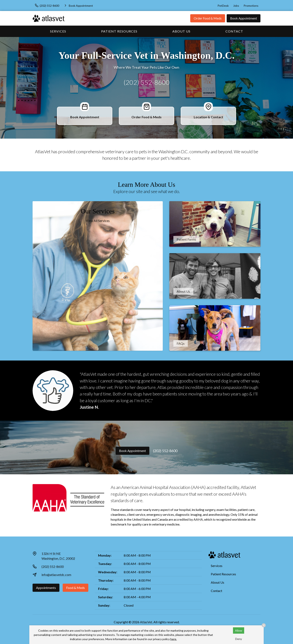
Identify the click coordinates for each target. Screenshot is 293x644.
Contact (234, 31)
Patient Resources (119, 31)
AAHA (198, 519)
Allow (239, 630)
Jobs (236, 6)
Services (58, 31)
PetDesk (223, 6)
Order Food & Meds (208, 18)
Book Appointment (244, 18)
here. (174, 639)
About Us (181, 31)
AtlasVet (146, 622)
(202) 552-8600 (147, 82)
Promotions (251, 6)
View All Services (98, 221)
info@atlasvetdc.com (56, 575)
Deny (239, 639)
